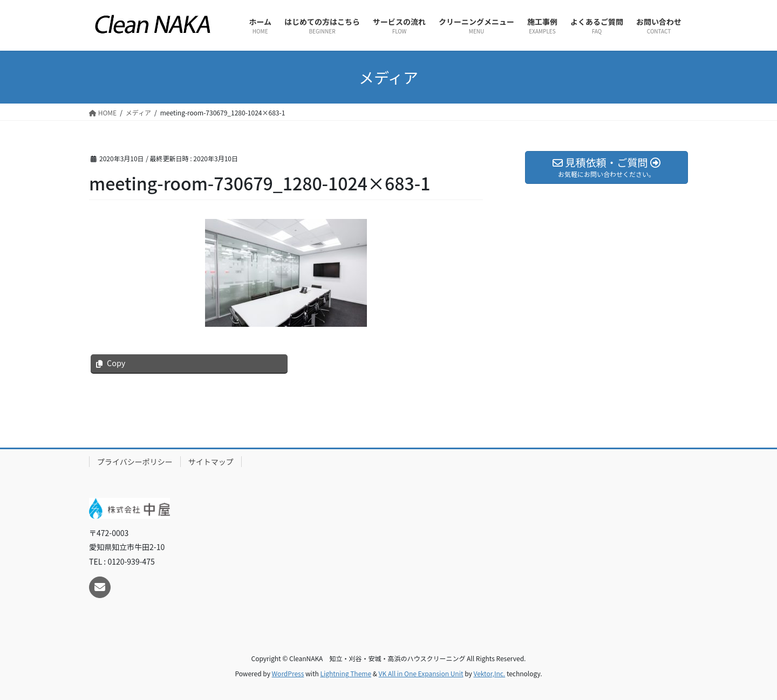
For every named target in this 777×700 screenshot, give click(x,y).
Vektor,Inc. (489, 673)
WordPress (288, 673)
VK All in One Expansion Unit (421, 673)
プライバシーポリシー (135, 462)
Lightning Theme (346, 673)
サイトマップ (211, 462)
